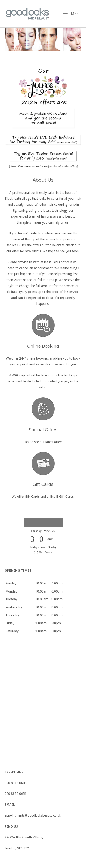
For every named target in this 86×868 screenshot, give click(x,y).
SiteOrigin (50, 862)
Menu (72, 14)
